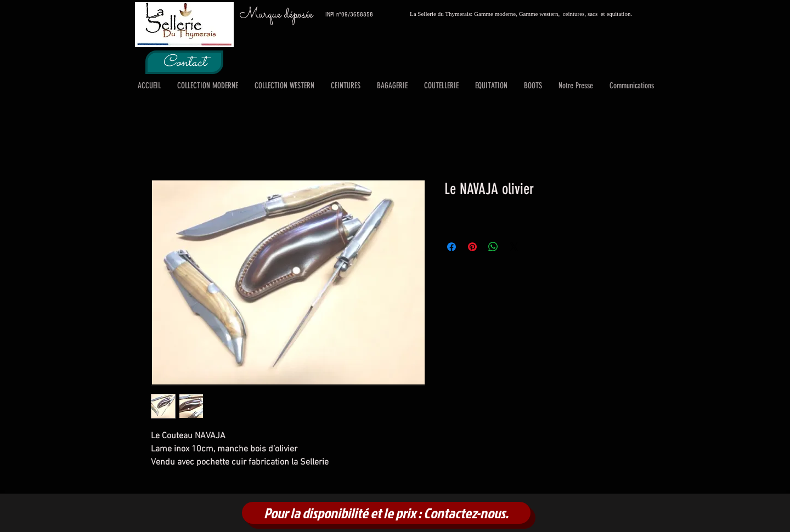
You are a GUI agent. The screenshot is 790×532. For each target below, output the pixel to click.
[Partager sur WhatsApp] (493, 247)
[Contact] (184, 62)
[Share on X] (514, 247)
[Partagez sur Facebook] (452, 247)
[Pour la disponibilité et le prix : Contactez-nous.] (386, 513)
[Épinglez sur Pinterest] (472, 247)
